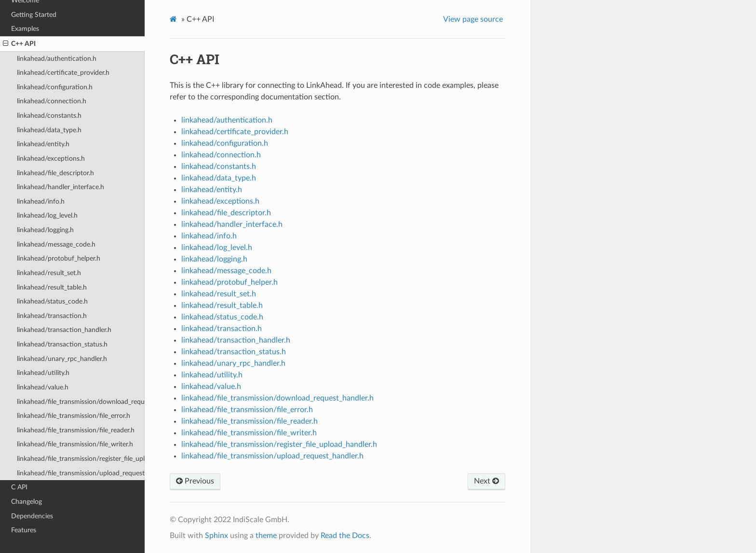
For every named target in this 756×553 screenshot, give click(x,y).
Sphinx (216, 536)
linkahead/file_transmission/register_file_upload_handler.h (81, 459)
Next (486, 481)
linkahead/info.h (41, 201)
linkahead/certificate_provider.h (63, 73)
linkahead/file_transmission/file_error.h (74, 416)
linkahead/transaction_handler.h (64, 330)
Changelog (27, 502)
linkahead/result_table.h (52, 287)
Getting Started (34, 15)
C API (19, 487)
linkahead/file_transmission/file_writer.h (75, 444)
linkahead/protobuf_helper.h (59, 258)
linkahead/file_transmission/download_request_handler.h (81, 402)
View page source (473, 19)
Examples (25, 29)
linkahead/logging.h (45, 230)
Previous (195, 481)
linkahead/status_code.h (52, 301)
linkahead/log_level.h (47, 215)
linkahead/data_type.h (49, 130)
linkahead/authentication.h (57, 59)
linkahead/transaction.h (52, 316)
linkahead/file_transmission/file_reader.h (76, 430)
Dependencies (32, 516)
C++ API (19, 44)
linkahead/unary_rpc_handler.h (62, 359)
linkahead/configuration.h (55, 87)
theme (266, 536)
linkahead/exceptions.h (51, 159)
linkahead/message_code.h (56, 244)
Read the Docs (345, 536)
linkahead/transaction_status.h (62, 344)
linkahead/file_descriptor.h (55, 173)
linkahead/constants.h (49, 116)
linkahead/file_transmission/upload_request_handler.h (81, 473)
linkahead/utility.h (43, 373)
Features (24, 530)
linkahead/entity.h (43, 144)
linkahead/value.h (43, 387)
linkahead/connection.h (52, 101)
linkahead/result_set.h (49, 273)
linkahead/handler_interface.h (61, 187)
